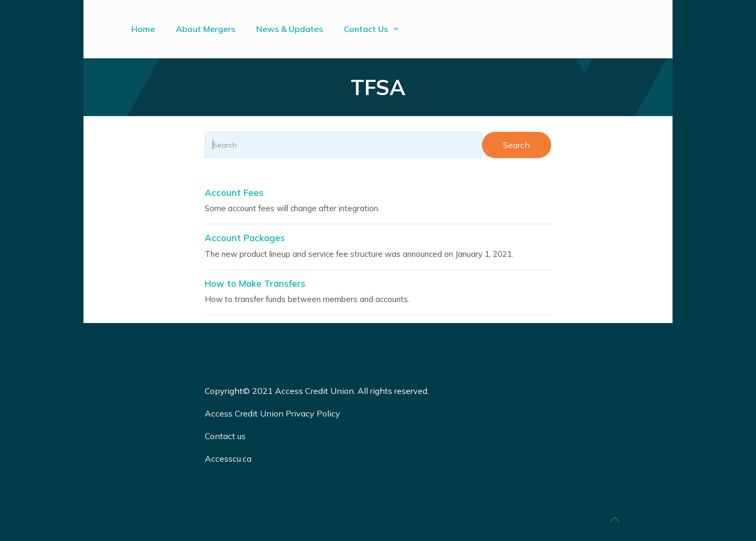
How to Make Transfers (255, 283)
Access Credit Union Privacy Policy (272, 413)
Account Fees (234, 193)
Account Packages (245, 238)
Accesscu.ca (228, 459)
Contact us (226, 436)
